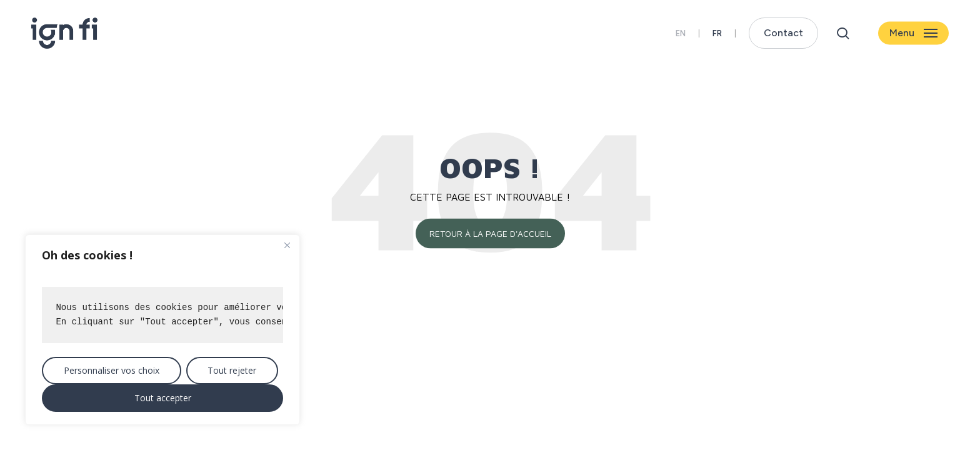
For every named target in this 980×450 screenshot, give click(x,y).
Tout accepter (163, 398)
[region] (162, 330)
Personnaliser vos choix (112, 370)
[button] (913, 33)
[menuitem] (717, 33)
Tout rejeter (232, 370)
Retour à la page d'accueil (490, 233)
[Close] (287, 245)
